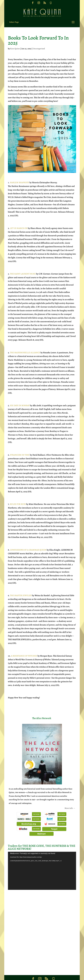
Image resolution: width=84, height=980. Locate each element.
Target (54, 821)
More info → (70, 800)
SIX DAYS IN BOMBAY (20, 398)
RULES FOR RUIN (18, 496)
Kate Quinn (15, 41)
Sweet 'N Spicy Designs (50, 976)
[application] (42, 863)
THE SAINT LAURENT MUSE (23, 266)
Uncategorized (39, 41)
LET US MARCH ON (19, 220)
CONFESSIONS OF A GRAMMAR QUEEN (28, 542)
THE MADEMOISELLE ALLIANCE (25, 345)
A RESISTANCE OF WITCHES (24, 648)
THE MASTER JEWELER (21, 588)
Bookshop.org (29, 816)
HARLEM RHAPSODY (19, 175)
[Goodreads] (51, 4)
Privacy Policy (66, 976)
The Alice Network (42, 710)
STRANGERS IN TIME (20, 447)
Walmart (41, 826)
